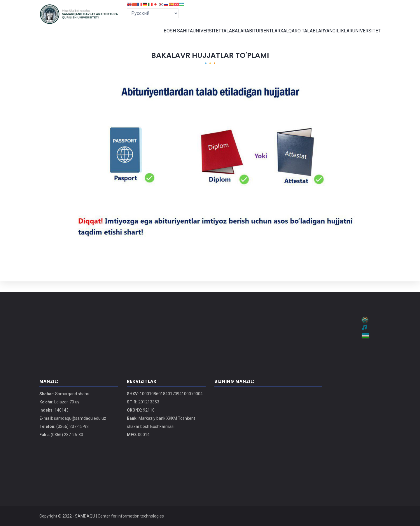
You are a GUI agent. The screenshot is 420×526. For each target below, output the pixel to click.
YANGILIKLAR (335, 36)
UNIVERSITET (198, 36)
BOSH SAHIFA (167, 36)
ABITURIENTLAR (259, 36)
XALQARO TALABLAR (298, 36)
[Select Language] (153, 13)
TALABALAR (227, 36)
